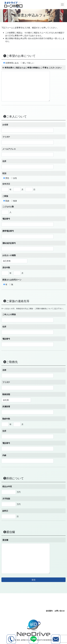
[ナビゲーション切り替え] (62, 5)
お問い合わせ (60, 611)
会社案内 (49, 611)
